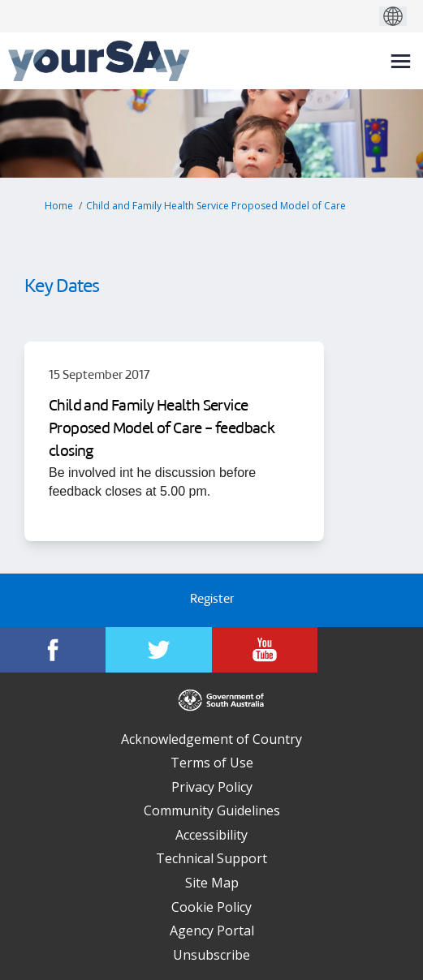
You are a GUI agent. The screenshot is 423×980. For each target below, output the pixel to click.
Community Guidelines (212, 810)
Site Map (212, 883)
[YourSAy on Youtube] (265, 650)
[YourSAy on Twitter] (158, 650)
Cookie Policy (211, 907)
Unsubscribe (211, 955)
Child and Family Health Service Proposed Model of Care (216, 206)
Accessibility (211, 835)
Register (212, 600)
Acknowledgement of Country (211, 739)
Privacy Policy (212, 787)
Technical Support (211, 858)
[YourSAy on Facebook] (53, 650)
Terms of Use (212, 763)
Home (59, 206)
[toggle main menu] (401, 61)
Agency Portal (212, 931)
